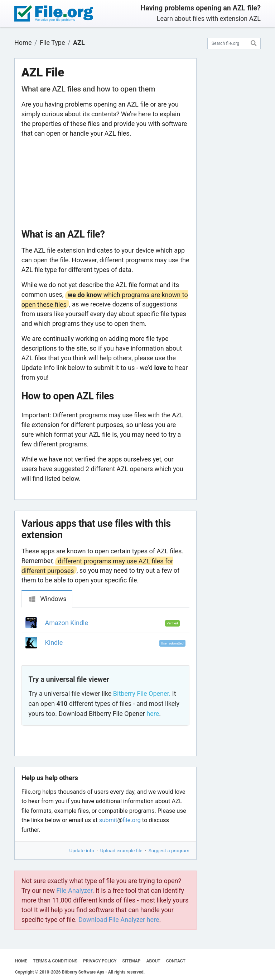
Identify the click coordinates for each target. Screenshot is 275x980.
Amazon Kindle (67, 623)
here (153, 714)
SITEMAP (131, 961)
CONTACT (176, 961)
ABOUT (153, 961)
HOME (21, 961)
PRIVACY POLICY (100, 961)
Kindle (54, 643)
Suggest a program (169, 850)
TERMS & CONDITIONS (55, 961)
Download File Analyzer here (119, 920)
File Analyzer (74, 890)
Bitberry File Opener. (142, 693)
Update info (82, 850)
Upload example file (121, 850)
